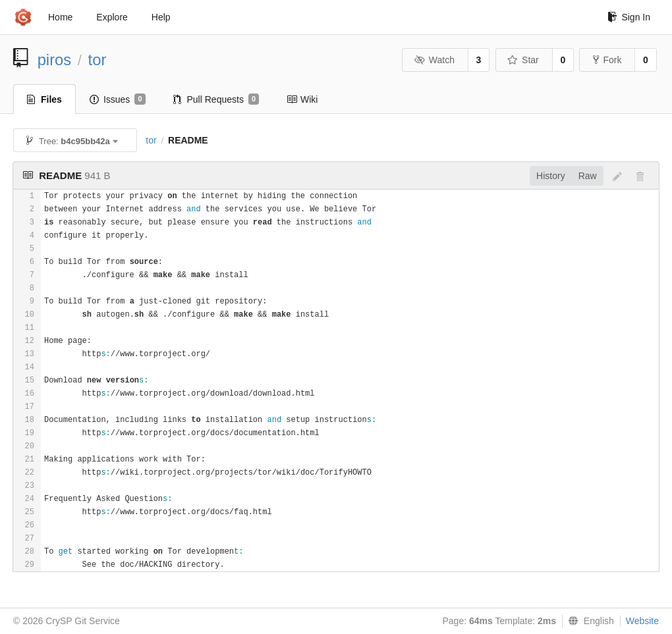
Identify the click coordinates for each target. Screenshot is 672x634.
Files (44, 99)
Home (60, 17)
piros (55, 60)
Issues (118, 99)
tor (98, 60)
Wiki (302, 99)
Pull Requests (216, 99)
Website (642, 621)
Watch (434, 60)
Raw (588, 176)
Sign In (629, 17)
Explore (112, 17)
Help (161, 17)
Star (523, 60)
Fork (607, 60)
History (551, 176)
